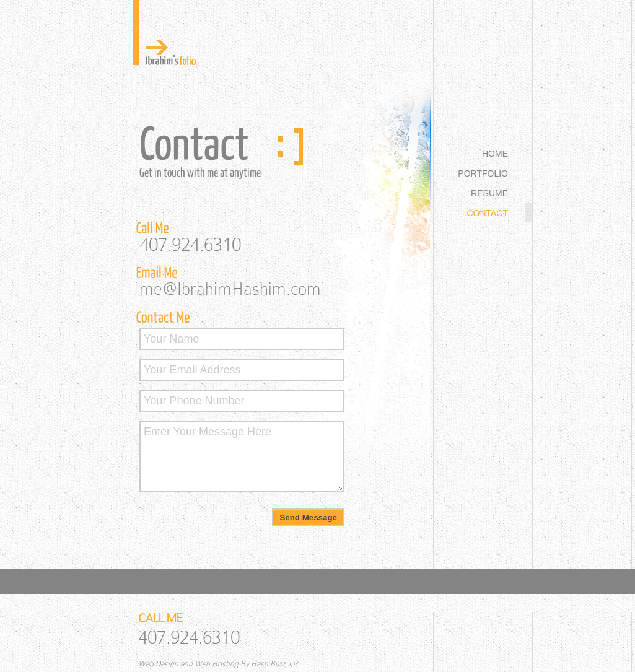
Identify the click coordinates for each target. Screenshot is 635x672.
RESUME (489, 193)
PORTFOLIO (483, 173)
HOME (495, 154)
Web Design (158, 664)
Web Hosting (217, 664)
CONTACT (487, 213)
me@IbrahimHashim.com (230, 289)
